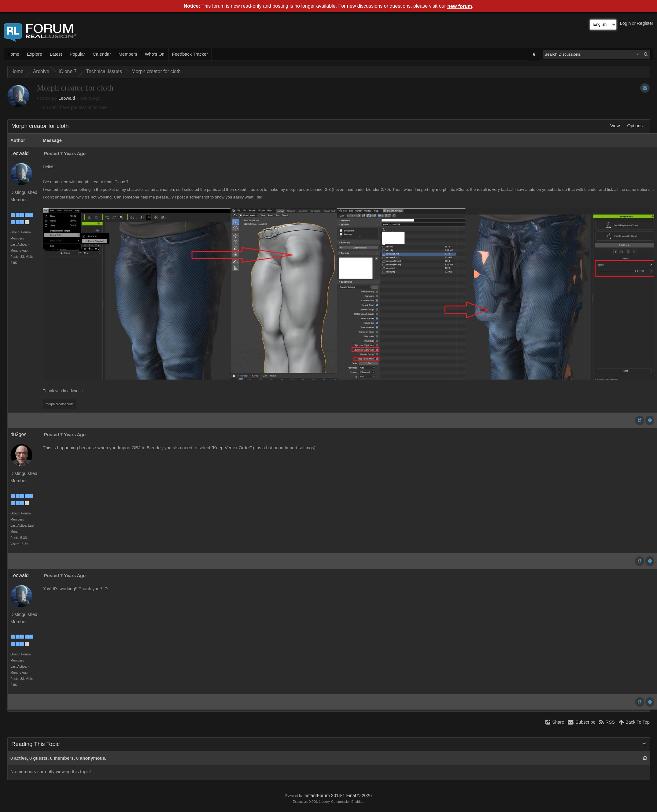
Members (128, 54)
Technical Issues (104, 71)
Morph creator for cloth (156, 71)
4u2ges (18, 434)
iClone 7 (68, 71)
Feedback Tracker (190, 54)
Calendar (102, 54)
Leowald (67, 98)
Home (13, 54)
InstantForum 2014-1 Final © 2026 (337, 795)
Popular (78, 54)
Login (626, 23)
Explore (35, 54)
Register (645, 23)
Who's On (155, 54)
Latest (56, 54)
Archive (41, 71)
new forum (460, 6)
